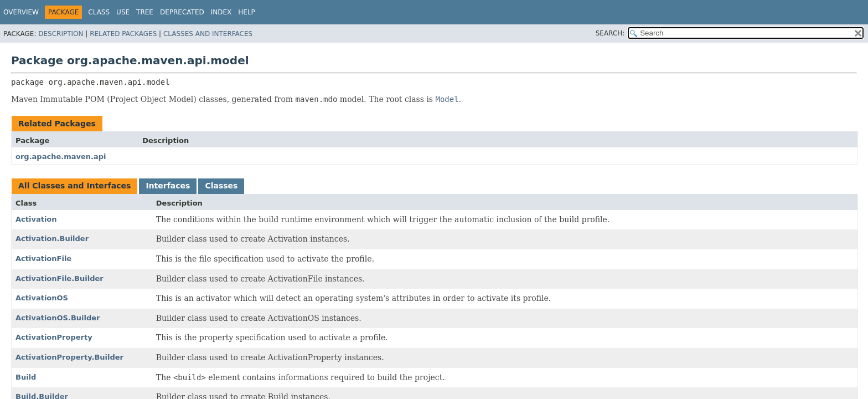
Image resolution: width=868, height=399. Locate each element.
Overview (21, 12)
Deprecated (182, 12)
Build (26, 377)
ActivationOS (42, 298)
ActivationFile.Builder (60, 278)
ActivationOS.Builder (58, 318)
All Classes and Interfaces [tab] (74, 186)
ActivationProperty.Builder (69, 357)
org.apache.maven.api (61, 157)
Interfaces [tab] (168, 186)
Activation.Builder (52, 239)
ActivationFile (43, 259)
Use (123, 12)
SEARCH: (610, 33)
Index (221, 12)
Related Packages (123, 34)
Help (247, 12)
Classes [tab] (221, 186)
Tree (145, 12)
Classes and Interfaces (208, 34)
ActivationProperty (54, 337)
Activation (36, 219)
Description (61, 34)
